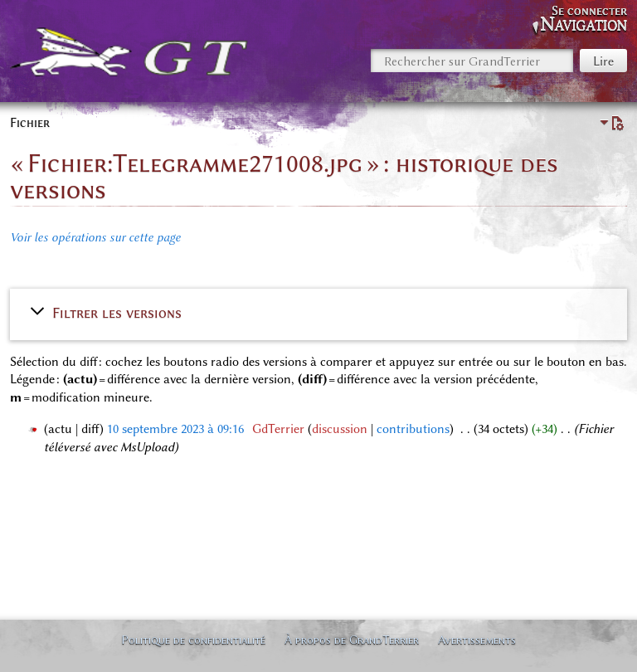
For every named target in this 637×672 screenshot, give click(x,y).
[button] (318, 313)
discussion (340, 429)
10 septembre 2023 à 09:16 (175, 429)
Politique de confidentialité (193, 640)
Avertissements (477, 640)
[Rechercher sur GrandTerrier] (472, 61)
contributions (413, 429)
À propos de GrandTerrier (352, 640)
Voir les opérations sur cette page (95, 237)
